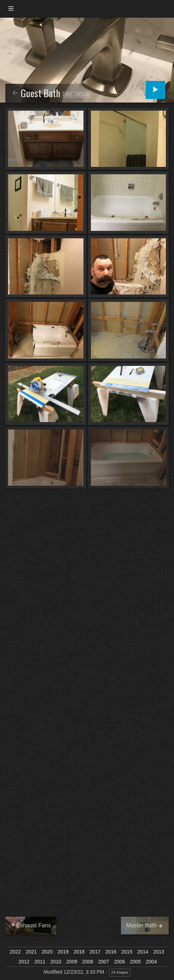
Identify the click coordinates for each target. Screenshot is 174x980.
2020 (47, 952)
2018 (79, 952)
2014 (143, 952)
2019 (63, 952)
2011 (40, 962)
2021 (31, 952)
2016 (111, 952)
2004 (152, 962)
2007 (103, 962)
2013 (159, 952)
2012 (24, 962)
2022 (15, 952)
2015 (127, 952)
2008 (88, 962)
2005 (136, 962)
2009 (72, 962)
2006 (119, 962)
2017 (95, 952)
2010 (56, 962)
